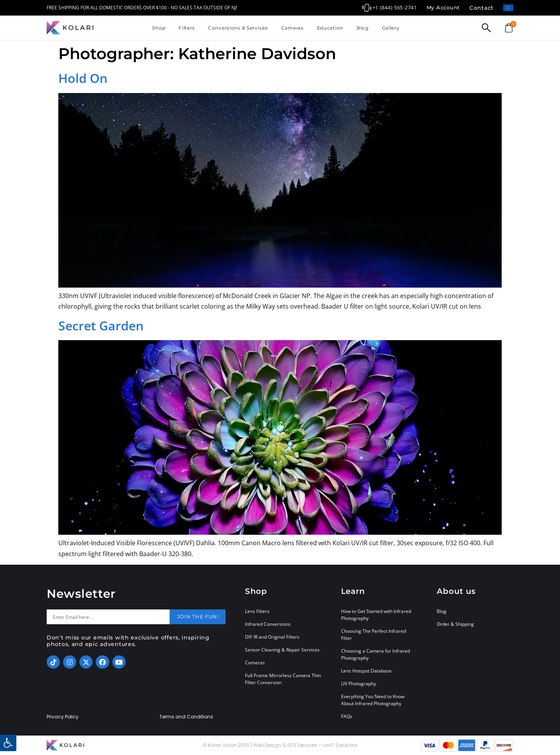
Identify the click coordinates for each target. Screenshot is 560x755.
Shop (159, 28)
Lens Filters (257, 611)
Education (330, 28)
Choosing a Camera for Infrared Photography (375, 654)
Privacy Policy (63, 717)
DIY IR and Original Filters (272, 637)
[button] (8, 743)
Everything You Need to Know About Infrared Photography (373, 700)
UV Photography (359, 684)
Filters (187, 28)
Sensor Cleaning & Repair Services (282, 650)
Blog (363, 28)
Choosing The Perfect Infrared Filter (374, 635)
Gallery (391, 28)
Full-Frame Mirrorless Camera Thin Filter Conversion (283, 679)
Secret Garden (101, 326)
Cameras (292, 28)
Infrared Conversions (268, 624)
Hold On (83, 78)
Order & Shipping (455, 624)
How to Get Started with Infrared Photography (376, 615)
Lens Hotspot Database (366, 671)
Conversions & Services (238, 28)
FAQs (347, 716)
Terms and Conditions (186, 717)
